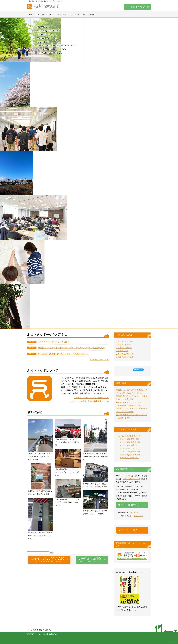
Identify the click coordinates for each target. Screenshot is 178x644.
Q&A (83, 14)
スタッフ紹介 (61, 14)
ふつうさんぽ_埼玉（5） (129, 445)
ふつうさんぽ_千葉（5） (129, 448)
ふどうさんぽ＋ (122, 351)
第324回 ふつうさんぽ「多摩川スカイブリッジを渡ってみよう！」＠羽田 (40, 457)
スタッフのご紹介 (128, 530)
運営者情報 (38, 630)
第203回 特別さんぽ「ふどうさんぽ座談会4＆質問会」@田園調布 (95, 457)
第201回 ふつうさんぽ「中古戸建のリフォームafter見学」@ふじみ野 (40, 535)
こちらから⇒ (134, 513)
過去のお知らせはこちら (99, 360)
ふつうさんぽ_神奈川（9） (130, 442)
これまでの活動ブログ (125, 357)
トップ (31, 14)
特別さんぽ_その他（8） (129, 458)
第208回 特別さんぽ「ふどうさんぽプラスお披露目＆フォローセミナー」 (67, 502)
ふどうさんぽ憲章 (123, 345)
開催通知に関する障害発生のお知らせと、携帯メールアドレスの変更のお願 (71, 348)
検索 (52, 553)
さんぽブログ (74, 14)
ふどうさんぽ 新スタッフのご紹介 (54, 342)
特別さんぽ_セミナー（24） (131, 455)
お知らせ (91, 14)
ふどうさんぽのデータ (125, 354)
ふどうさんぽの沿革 (124, 348)
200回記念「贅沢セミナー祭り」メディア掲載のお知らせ (63, 354)
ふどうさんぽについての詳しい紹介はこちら (91, 398)
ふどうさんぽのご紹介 (45, 14)
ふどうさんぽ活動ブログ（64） (130, 436)
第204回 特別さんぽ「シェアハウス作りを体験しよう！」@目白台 (67, 472)
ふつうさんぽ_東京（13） (130, 439)
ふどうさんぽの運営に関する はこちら (90, 401)
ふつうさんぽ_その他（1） (130, 451)
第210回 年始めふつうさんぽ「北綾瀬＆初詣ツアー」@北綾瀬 (67, 442)
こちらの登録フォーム (132, 479)
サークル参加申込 (135, 7)
